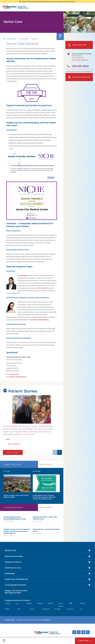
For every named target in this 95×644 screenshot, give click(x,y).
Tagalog (29, 603)
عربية (17, 603)
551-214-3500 (42, 288)
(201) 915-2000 (80, 66)
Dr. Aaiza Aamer (23, 275)
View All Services (79, 77)
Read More (13, 444)
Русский (58, 609)
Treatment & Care (11, 39)
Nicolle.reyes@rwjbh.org (41, 320)
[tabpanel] (32, 409)
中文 (19, 609)
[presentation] (32, 436)
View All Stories (13, 452)
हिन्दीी (71, 603)
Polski (32, 609)
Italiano (83, 603)
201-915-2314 (21, 320)
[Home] (16, 7)
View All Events (45, 507)
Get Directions (79, 60)
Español (70, 609)
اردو (81, 609)
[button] (85, 641)
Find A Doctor (77, 45)
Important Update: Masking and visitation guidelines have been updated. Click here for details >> (49, 1)
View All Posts (45, 464)
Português (46, 609)
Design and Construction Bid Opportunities (16, 592)
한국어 (7, 609)
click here (47, 620)
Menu (4, 641)
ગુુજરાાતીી (50, 603)
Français (40, 603)
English (8, 603)
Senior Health (24, 39)
